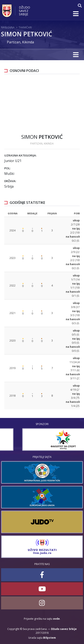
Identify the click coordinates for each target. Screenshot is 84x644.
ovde (56, 619)
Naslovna (8, 27)
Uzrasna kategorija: (20, 155)
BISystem (50, 638)
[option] (42, 440)
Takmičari (25, 27)
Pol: (7, 168)
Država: (10, 181)
